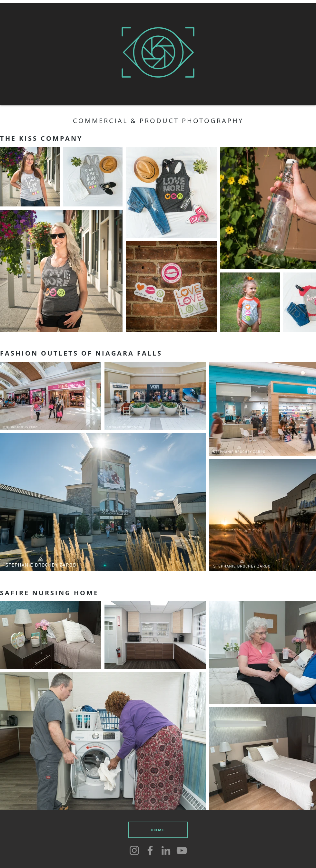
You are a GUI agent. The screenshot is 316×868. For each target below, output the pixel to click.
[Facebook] (150, 850)
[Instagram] (134, 850)
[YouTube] (182, 850)
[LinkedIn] (166, 850)
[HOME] (158, 830)
